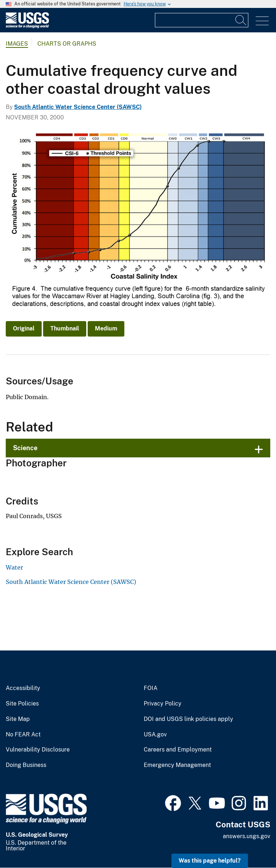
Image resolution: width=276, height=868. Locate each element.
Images (17, 44)
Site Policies (22, 704)
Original (24, 328)
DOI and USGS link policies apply (188, 719)
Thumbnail (65, 328)
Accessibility (23, 688)
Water (14, 567)
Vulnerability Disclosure (38, 750)
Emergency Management (177, 765)
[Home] (27, 26)
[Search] (241, 20)
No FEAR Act (23, 735)
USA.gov (155, 735)
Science (25, 448)
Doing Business (26, 765)
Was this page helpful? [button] (210, 861)
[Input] (202, 20)
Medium (106, 328)
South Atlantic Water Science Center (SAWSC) (78, 107)
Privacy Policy (163, 704)
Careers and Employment (178, 750)
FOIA (151, 688)
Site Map (18, 719)
